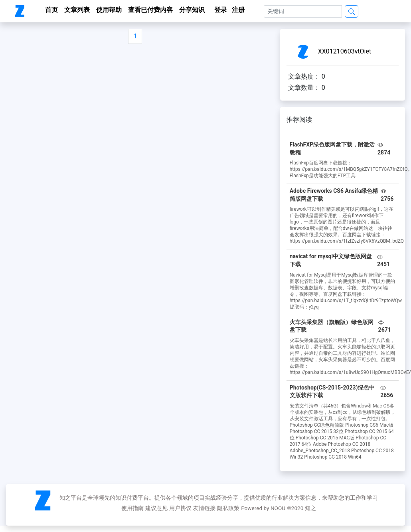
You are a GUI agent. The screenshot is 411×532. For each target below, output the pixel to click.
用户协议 (180, 508)
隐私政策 (228, 508)
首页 (51, 10)
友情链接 (204, 508)
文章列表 (77, 10)
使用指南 (132, 508)
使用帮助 (109, 10)
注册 (238, 10)
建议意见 (156, 508)
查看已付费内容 (150, 10)
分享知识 (192, 10)
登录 (221, 10)
